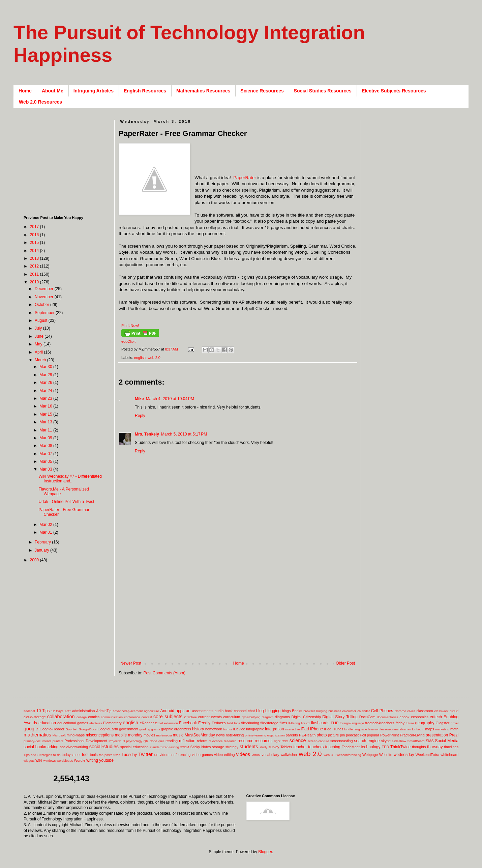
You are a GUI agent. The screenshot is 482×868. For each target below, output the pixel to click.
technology (371, 747)
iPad (305, 729)
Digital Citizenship (306, 717)
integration (274, 729)
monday (135, 735)
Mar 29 (46, 375)
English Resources (145, 91)
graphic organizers (176, 729)
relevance (216, 741)
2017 (35, 227)
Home (25, 91)
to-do (57, 755)
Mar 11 (46, 430)
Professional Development (86, 741)
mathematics (37, 735)
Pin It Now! (130, 326)
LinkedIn (418, 729)
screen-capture (318, 741)
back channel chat (240, 711)
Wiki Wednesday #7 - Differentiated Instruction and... (70, 479)
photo (322, 735)
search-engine (367, 741)
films (283, 723)
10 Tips (43, 711)
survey (274, 747)
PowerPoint (389, 735)
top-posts (105, 755)
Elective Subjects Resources (394, 91)
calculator (349, 711)
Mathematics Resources (203, 91)
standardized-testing (164, 747)
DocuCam (367, 717)
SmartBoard (416, 741)
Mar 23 (46, 398)
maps (429, 729)
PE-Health (307, 735)
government (129, 729)
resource (246, 741)
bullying (322, 711)
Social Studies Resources (323, 91)
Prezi (454, 735)
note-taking (235, 735)
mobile (121, 735)
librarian (405, 729)
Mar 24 (46, 391)
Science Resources (262, 91)
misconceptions (100, 735)
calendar (364, 711)
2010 (35, 282)
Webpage (370, 755)
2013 (35, 258)
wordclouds (65, 761)
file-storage (269, 723)
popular (373, 735)
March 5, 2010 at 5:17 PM (184, 434)
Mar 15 (46, 414)
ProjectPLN (117, 741)
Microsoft (59, 735)
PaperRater (245, 178)
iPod (328, 729)
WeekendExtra (428, 755)
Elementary (112, 723)
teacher (300, 747)
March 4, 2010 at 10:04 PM (170, 399)
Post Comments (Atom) (164, 673)
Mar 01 (46, 532)
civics (411, 711)
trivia (117, 755)
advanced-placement (128, 711)
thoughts (419, 747)
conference (132, 717)
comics (94, 717)
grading (145, 729)
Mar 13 (46, 422)
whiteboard (449, 755)
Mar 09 (46, 438)
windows (50, 761)
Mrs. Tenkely (147, 434)
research (230, 741)
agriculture (152, 711)
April (39, 352)
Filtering (294, 723)
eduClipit (128, 341)
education (47, 723)
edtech (436, 717)
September (45, 313)
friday (400, 723)
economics (420, 717)
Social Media (447, 741)
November (45, 297)
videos (243, 754)
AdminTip (104, 711)
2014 (35, 251)
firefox (305, 723)
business (335, 711)
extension (171, 723)
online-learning (256, 735)
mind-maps (76, 735)
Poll (363, 735)
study (263, 747)
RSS (285, 741)
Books (297, 711)
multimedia (164, 735)
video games (202, 755)
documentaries (387, 717)
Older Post (345, 663)
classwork (442, 711)
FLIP (335, 723)
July (39, 328)
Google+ (72, 729)
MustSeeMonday (200, 735)
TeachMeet (351, 747)
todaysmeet (71, 755)
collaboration (61, 717)
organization (276, 735)
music (178, 735)
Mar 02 (46, 525)
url (156, 755)
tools (94, 755)
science (298, 740)
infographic (255, 729)
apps (180, 711)
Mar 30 (46, 367)
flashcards (320, 723)
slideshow (399, 741)
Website (386, 755)
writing (92, 760)
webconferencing (349, 755)
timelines (451, 747)
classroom (425, 711)
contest (147, 717)
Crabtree (191, 717)
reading (172, 741)
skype (386, 741)
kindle (349, 729)
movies (149, 735)
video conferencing (175, 755)
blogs (287, 711)
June (40, 336)
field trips (233, 723)
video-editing (224, 755)
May (39, 344)
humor (228, 729)
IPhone (317, 729)
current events (210, 717)
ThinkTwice (400, 747)
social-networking (74, 747)
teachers (316, 747)
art (188, 711)
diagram (268, 717)
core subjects (168, 717)
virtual (256, 755)
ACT (68, 711)
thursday (435, 747)
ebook (404, 717)
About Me (53, 91)
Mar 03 (46, 469)
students (249, 747)
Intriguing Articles (94, 91)
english (140, 358)
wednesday (404, 755)
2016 (35, 235)
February (43, 542)
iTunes (338, 729)
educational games (73, 723)
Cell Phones (382, 711)
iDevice (239, 729)
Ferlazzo (219, 723)
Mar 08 (46, 446)
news (220, 735)
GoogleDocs (88, 729)
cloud (454, 711)
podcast (352, 735)
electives (96, 723)
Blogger (265, 852)
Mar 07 (46, 454)
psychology (134, 741)
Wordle (80, 760)
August (42, 320)
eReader (147, 723)
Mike (139, 399)
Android (167, 711)
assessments (203, 711)
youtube (106, 760)
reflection (187, 741)
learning (374, 729)
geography (425, 723)
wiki (39, 760)
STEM (185, 747)
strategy (232, 747)
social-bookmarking (41, 747)
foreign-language (352, 723)
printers (58, 741)
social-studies (104, 747)
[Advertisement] (238, 605)
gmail (455, 723)
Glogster (443, 723)
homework (214, 729)
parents (292, 735)
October (42, 305)
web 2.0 (154, 358)
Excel (159, 723)
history (198, 729)
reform (202, 741)
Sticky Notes (201, 747)
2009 (35, 560)
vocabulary (270, 755)
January (42, 550)
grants (156, 729)
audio (219, 711)
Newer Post (131, 663)
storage (218, 747)
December (45, 289)
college (82, 717)
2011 (35, 274)
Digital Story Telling (340, 717)
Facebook (188, 723)
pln (342, 735)
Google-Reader (52, 729)
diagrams (282, 717)
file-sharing (250, 723)
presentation (437, 735)
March (41, 360)
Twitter (145, 754)
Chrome (400, 711)
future (410, 723)
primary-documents (37, 741)
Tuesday (129, 755)
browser (309, 711)
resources (264, 741)
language (360, 729)
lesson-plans (390, 729)
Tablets (286, 747)
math (454, 729)
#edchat (29, 711)
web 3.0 (330, 755)
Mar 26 (46, 383)
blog (260, 711)
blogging (273, 711)
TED (386, 747)
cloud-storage (35, 717)
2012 (35, 266)
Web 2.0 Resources (40, 102)
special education (134, 747)
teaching (333, 747)
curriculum (232, 717)
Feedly (204, 723)
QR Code (150, 741)
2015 (35, 243)
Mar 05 (46, 461)
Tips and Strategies (38, 755)
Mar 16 (46, 406)
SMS (430, 741)
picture (333, 735)
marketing (442, 729)
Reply (140, 416)
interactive (293, 729)
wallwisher (289, 755)
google (31, 729)
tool (85, 755)
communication (112, 717)
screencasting (342, 741)
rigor (277, 741)
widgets (29, 761)
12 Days (57, 711)
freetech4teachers (380, 723)
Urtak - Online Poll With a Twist (66, 502)
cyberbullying (251, 717)
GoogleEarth (108, 729)
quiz (161, 741)
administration (83, 711)
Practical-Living (412, 735)
